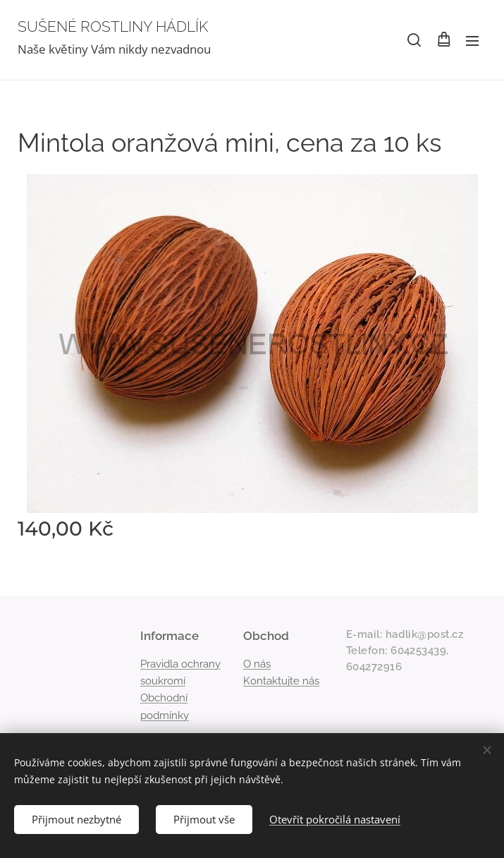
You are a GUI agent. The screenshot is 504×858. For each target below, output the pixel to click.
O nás (257, 664)
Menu (472, 41)
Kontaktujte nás (281, 681)
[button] (414, 40)
